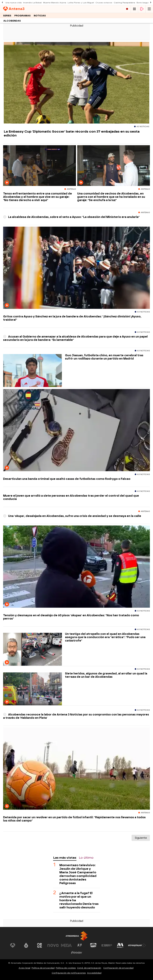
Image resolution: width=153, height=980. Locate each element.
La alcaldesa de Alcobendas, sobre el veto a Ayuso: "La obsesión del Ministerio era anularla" (71, 217)
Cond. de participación (89, 968)
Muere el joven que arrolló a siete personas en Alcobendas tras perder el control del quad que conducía (71, 497)
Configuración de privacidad (118, 968)
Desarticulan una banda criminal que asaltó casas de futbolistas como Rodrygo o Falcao (67, 479)
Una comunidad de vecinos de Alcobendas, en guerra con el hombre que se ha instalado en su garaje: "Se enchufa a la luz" (111, 197)
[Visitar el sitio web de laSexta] (26, 945)
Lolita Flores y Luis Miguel (81, 3)
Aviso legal (24, 968)
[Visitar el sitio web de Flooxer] (77, 953)
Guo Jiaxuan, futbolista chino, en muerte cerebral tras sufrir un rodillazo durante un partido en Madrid (104, 357)
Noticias (40, 16)
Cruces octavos (104, 3)
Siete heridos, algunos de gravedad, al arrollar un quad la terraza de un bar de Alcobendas (106, 675)
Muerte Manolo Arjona (55, 3)
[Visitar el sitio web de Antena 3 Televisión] (13, 945)
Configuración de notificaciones (69, 973)
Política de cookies (66, 968)
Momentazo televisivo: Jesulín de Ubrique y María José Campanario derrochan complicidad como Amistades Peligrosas (78, 874)
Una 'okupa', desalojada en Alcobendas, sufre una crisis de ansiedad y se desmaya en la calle (72, 516)
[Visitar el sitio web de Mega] (66, 945)
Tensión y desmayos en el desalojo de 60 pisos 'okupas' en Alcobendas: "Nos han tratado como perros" (71, 617)
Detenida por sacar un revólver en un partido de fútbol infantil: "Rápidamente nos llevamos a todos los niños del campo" (74, 819)
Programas (23, 16)
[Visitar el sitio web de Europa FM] (107, 945)
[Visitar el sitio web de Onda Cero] (93, 945)
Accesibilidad (94, 973)
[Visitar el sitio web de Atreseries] (80, 945)
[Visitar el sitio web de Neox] (40, 945)
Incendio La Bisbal (32, 3)
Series (7, 16)
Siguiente (141, 838)
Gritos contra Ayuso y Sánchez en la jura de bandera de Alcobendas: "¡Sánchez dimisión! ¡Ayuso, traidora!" (72, 318)
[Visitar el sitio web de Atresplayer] (137, 945)
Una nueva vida (14, 3)
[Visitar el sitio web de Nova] (53, 945)
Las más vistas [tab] (65, 858)
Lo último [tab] (86, 858)
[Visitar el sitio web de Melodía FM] (120, 945)
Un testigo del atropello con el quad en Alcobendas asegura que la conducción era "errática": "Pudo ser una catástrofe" (105, 637)
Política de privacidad (43, 968)
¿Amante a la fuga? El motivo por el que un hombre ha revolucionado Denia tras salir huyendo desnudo (79, 900)
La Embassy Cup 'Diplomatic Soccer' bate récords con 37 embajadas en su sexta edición (72, 133)
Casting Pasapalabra (124, 3)
